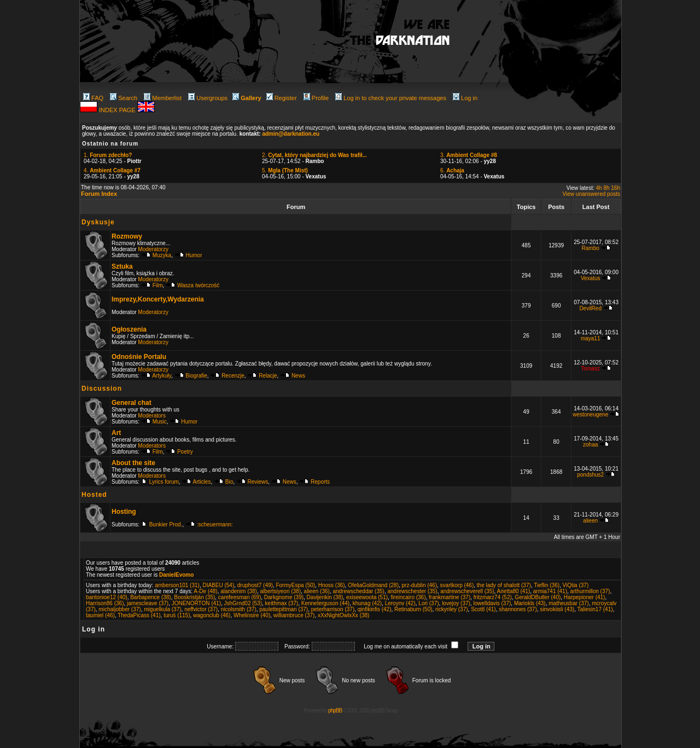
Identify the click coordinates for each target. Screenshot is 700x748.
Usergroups (208, 98)
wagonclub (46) (212, 615)
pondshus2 (590, 475)
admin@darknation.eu (291, 134)
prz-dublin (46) (419, 585)
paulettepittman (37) (284, 609)
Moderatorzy (153, 249)
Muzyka (162, 255)
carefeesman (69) (240, 597)
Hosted (94, 495)
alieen (590, 521)
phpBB (335, 711)
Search (124, 98)
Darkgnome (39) (284, 597)
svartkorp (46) (457, 585)
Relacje (268, 376)
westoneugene (590, 414)
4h (599, 188)
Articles (202, 482)
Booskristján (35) (194, 597)
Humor (194, 255)
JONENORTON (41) (196, 603)
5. (285, 170)
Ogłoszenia (129, 329)
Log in (465, 98)
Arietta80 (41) (514, 591)
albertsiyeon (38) (281, 591)
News (298, 376)
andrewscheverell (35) (467, 591)
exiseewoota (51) (367, 597)
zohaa (590, 445)
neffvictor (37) (201, 609)
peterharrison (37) (333, 609)
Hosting (124, 512)
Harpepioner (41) (585, 597)
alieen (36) (317, 591)
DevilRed (590, 308)
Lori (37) (428, 603)
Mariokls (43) (530, 603)
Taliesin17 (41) (595, 609)
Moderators (152, 416)
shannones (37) (518, 609)
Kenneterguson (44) (325, 603)
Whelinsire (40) (252, 615)
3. (469, 155)
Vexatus (591, 278)
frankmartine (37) (450, 597)
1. (108, 155)
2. (314, 155)
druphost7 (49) (255, 585)
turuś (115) (177, 615)
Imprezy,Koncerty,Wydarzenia (158, 299)
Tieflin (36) (547, 585)
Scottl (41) (483, 609)
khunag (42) (367, 603)
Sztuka (122, 266)
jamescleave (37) (148, 603)
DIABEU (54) (218, 585)
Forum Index (99, 194)
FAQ (93, 98)
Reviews (258, 482)
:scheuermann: (215, 524)
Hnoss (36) (332, 585)
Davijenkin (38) (325, 597)
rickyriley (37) (451, 609)
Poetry (185, 452)
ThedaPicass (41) (139, 615)
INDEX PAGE (118, 110)
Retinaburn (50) (413, 609)
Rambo (591, 248)
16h (616, 188)
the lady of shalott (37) (504, 585)
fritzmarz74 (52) (493, 597)
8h (606, 188)
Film (158, 285)
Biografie (196, 376)
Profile (316, 98)
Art (116, 433)
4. (112, 170)
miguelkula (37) (162, 609)
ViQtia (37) (576, 585)
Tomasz (590, 369)
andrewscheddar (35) (358, 591)
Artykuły (162, 376)
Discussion (102, 389)
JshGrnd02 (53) (243, 603)
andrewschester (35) (412, 591)
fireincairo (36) (409, 597)
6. (452, 170)
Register (282, 98)
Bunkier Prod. (166, 524)
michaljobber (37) (119, 609)
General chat (132, 403)
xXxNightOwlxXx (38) (343, 615)
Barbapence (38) (151, 597)
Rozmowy (127, 236)
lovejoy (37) (456, 603)
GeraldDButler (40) (538, 597)
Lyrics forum (164, 482)
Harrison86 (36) (105, 603)
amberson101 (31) (177, 585)
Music (160, 422)
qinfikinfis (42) (375, 609)
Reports (320, 482)
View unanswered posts (591, 194)
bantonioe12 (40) (107, 597)
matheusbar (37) (568, 603)
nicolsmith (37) (239, 609)
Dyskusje (98, 222)
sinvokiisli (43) (557, 609)
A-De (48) (205, 591)
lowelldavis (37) (492, 603)
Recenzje (233, 376)
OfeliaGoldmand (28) (373, 585)
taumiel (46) (100, 615)
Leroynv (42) (400, 603)
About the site (133, 463)
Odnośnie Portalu (139, 357)
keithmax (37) (282, 603)
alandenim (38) (239, 591)
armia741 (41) (550, 591)
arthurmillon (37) (590, 591)
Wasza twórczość (198, 285)
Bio (229, 482)
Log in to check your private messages (391, 98)
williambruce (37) (294, 615)
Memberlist (163, 98)
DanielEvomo (176, 575)
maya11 (591, 338)
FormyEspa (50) (295, 585)
